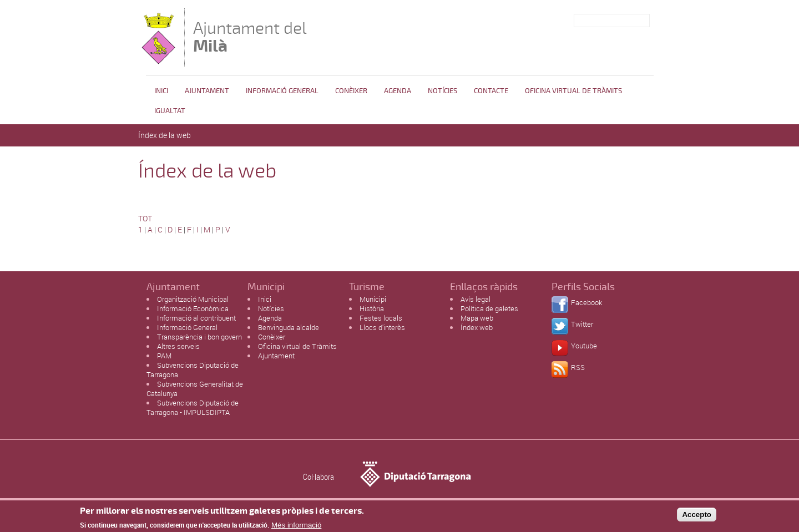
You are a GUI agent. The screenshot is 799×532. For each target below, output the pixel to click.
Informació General (187, 327)
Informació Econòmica (193, 308)
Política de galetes (489, 308)
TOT (145, 218)
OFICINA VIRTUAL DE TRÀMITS (573, 91)
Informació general (282, 91)
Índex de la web (165, 135)
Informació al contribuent (196, 318)
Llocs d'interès (382, 327)
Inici (161, 91)
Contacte (491, 91)
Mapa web (477, 318)
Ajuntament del (250, 37)
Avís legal (476, 299)
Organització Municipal (193, 299)
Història (372, 308)
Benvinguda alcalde (289, 327)
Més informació (296, 527)
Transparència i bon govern (199, 337)
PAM (164, 356)
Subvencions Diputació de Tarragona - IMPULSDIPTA (193, 407)
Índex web (477, 327)
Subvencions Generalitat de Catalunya (195, 389)
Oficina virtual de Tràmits (297, 346)
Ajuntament (207, 91)
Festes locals (381, 318)
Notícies (443, 91)
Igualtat (170, 111)
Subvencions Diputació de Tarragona (193, 370)
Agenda (398, 91)
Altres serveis (178, 346)
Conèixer (351, 91)
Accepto (697, 516)
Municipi (373, 299)
